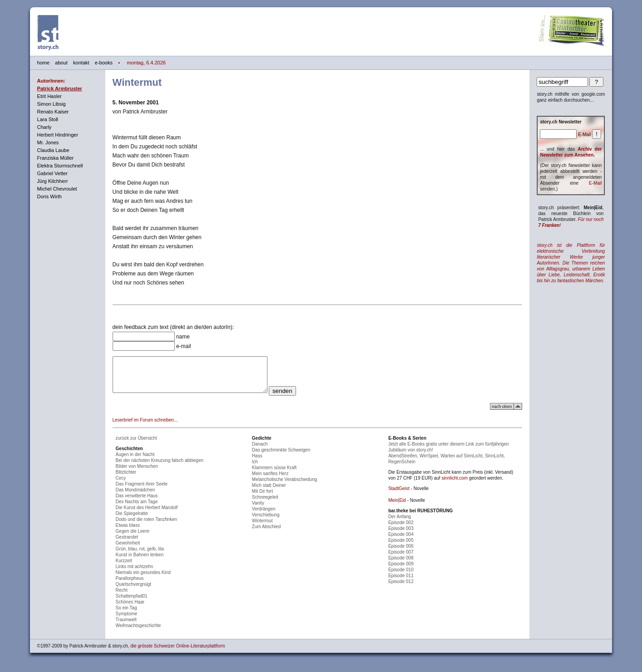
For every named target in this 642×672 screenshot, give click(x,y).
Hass (257, 463)
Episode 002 (401, 529)
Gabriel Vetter (52, 173)
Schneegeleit (265, 504)
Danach (260, 451)
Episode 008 (401, 565)
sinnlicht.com (454, 485)
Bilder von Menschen (137, 473)
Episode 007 (401, 559)
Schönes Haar (130, 609)
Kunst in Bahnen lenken (140, 562)
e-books (104, 63)
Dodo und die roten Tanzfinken (146, 526)
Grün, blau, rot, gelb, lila (140, 556)
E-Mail (595, 183)
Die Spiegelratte (132, 520)
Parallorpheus (130, 585)
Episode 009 (401, 571)
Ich (255, 468)
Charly (44, 127)
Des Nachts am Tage (137, 508)
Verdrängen (264, 516)
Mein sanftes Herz (270, 480)
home (44, 63)
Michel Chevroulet (57, 189)
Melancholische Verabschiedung (284, 486)
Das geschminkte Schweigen (281, 457)
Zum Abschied (266, 533)
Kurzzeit (124, 567)
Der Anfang (400, 523)
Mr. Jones (48, 142)
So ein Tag (126, 615)
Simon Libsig (52, 104)
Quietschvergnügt (133, 591)
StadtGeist (399, 495)
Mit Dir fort (262, 498)
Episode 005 (401, 547)
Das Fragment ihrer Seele (142, 491)
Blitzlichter (126, 479)
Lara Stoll (48, 119)
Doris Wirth (49, 196)
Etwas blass (128, 532)
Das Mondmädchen (136, 497)
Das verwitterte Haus (137, 503)
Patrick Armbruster (60, 88)
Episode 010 (401, 576)
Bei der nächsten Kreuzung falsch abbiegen (160, 467)
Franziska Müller (56, 158)
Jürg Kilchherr (53, 181)
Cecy (121, 485)
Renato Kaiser (53, 112)
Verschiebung (266, 522)
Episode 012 (401, 588)
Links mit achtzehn (135, 573)
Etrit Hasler (49, 96)
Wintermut (262, 527)
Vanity (258, 510)
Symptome (127, 620)
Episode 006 (401, 553)
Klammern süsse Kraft (274, 474)
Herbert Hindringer (58, 135)
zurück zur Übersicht (136, 445)
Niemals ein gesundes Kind (143, 579)
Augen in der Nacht (135, 461)
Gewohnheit (128, 550)
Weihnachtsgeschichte (138, 632)
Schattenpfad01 (132, 603)
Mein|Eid (397, 507)
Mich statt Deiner (269, 492)
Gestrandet (127, 544)
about (61, 63)
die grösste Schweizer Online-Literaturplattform (178, 653)
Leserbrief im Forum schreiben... (145, 427)
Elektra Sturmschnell (60, 166)
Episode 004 (401, 541)
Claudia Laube (53, 150)
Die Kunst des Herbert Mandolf (147, 514)
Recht (122, 597)
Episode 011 (401, 582)
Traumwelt (126, 626)
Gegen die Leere (133, 538)
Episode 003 (401, 535)
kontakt (81, 63)
